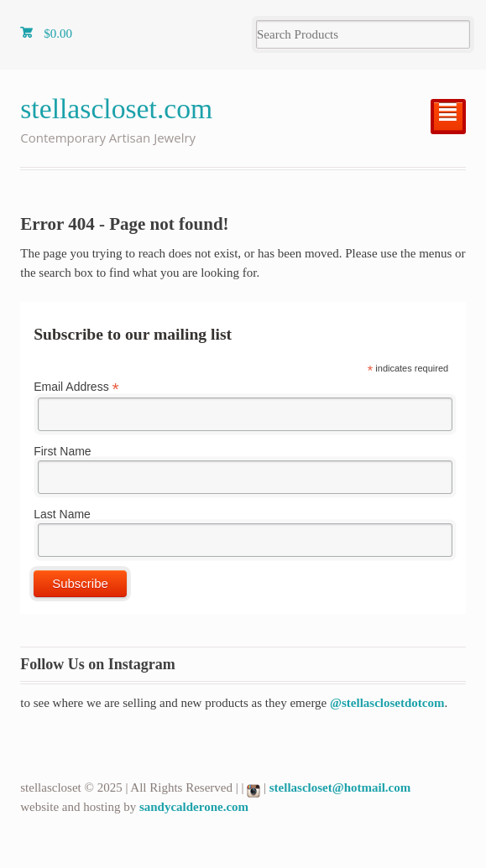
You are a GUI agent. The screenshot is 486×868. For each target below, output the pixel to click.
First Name (62, 451)
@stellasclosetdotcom (387, 703)
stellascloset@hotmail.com (340, 787)
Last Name (62, 514)
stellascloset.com (116, 109)
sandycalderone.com (194, 807)
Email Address (76, 387)
